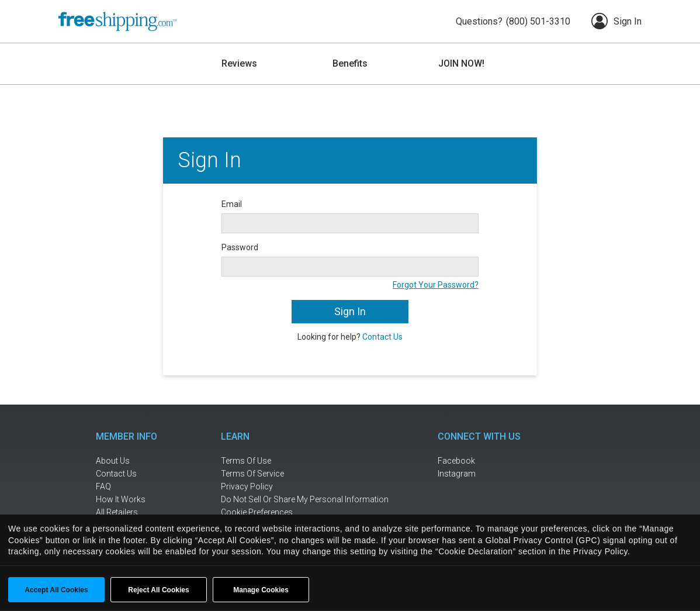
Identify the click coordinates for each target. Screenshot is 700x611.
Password (240, 247)
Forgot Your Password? (436, 285)
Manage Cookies (261, 590)
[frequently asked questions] (134, 487)
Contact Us (382, 337)
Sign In (616, 21)
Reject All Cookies (158, 590)
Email (232, 204)
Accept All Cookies (56, 590)
